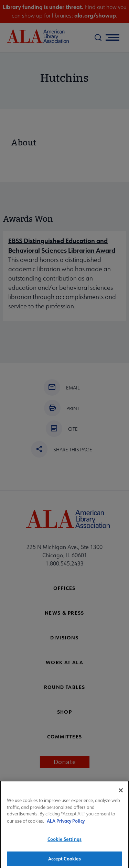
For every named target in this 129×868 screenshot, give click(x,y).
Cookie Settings (64, 842)
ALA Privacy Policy (66, 823)
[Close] (121, 793)
